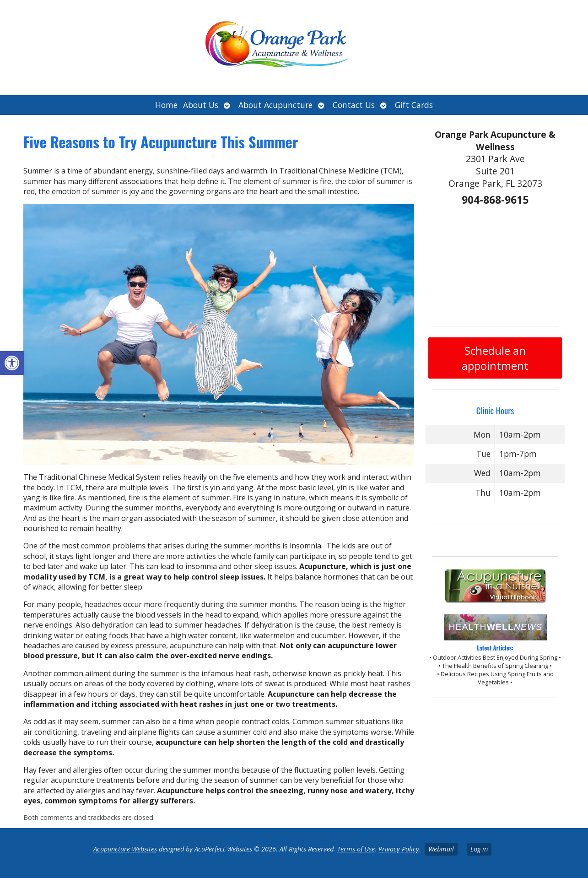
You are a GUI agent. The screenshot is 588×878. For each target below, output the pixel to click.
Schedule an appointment (495, 358)
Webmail (441, 849)
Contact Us (354, 105)
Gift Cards (414, 105)
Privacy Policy (399, 849)
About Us (201, 105)
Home (166, 105)
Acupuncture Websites (125, 849)
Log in (479, 849)
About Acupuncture (275, 105)
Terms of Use (356, 849)
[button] (12, 363)
